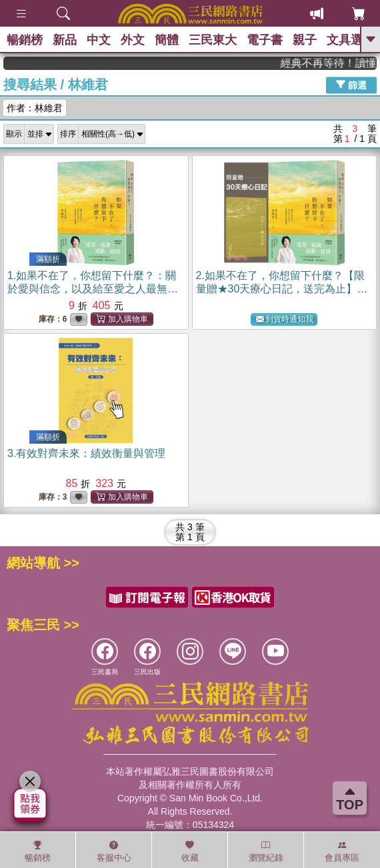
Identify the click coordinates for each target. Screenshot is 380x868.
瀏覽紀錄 (266, 851)
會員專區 (342, 851)
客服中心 (114, 851)
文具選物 (351, 40)
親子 (305, 40)
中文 (99, 40)
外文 (133, 40)
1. (93, 289)
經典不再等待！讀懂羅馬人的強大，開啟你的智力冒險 (334, 63)
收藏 (190, 851)
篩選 (351, 85)
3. (86, 453)
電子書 (265, 40)
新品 (65, 40)
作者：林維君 (35, 108)
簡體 (167, 40)
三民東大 (213, 40)
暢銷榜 (25, 40)
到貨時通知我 (285, 319)
